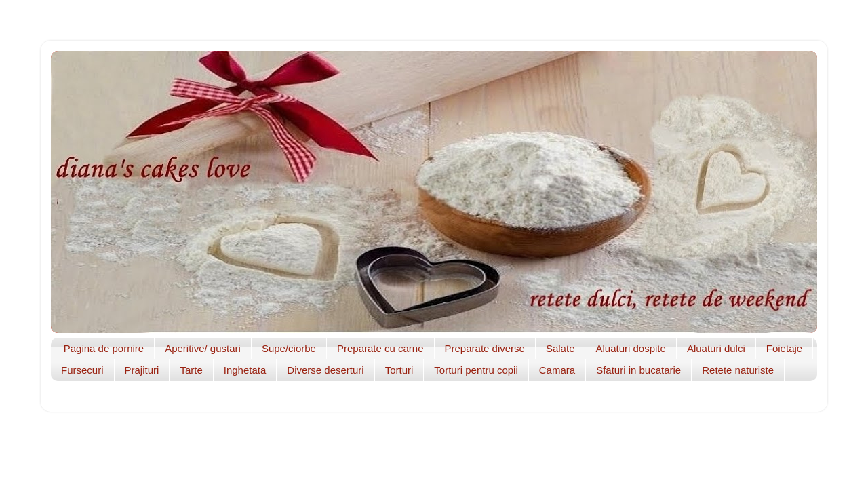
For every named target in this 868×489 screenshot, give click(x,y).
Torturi (399, 370)
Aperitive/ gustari (203, 348)
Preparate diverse (485, 348)
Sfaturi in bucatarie (638, 370)
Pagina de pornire (104, 348)
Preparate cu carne (380, 348)
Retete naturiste (738, 370)
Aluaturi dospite (630, 348)
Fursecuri (82, 370)
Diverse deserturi (325, 370)
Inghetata (245, 370)
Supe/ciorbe (289, 348)
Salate (560, 348)
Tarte (191, 370)
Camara (557, 370)
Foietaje (784, 348)
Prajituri (142, 370)
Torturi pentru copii (476, 370)
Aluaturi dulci (716, 348)
